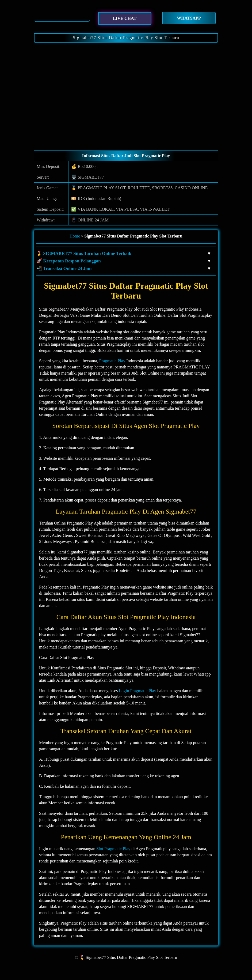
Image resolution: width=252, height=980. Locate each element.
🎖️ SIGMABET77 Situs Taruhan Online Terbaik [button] (123, 254)
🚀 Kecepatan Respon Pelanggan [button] (123, 261)
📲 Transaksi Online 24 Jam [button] (123, 269)
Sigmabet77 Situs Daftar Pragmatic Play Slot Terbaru (126, 38)
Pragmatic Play (112, 361)
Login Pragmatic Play (138, 691)
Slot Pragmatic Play (113, 849)
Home (75, 236)
